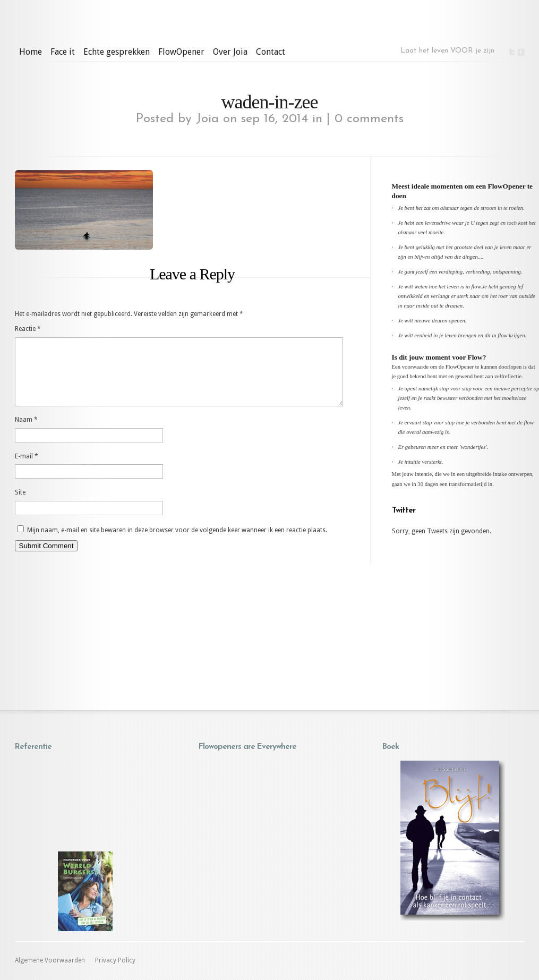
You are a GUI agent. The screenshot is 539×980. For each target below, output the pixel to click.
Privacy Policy (115, 960)
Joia (207, 119)
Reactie (28, 329)
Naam (26, 432)
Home (31, 52)
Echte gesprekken (117, 52)
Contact (271, 52)
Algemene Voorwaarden (50, 960)
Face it (63, 52)
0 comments (369, 119)
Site (20, 505)
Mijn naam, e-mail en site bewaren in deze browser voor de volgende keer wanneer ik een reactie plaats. (177, 543)
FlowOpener (181, 52)
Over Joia (230, 52)
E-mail (27, 469)
